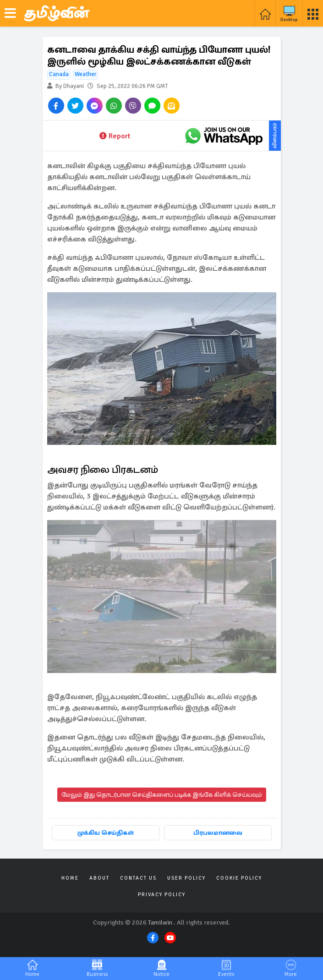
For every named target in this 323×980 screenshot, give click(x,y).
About (99, 878)
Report (115, 136)
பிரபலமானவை (218, 833)
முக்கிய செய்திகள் (106, 833)
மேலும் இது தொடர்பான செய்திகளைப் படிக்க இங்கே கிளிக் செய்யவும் (162, 795)
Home (70, 878)
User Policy (186, 878)
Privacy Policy (162, 895)
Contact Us (138, 878)
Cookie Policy (239, 878)
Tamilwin (160, 923)
